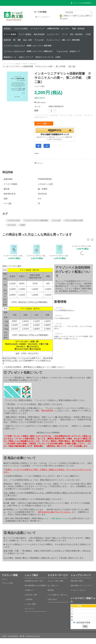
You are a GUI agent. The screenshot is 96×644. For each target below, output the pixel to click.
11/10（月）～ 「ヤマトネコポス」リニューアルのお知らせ (73, 326)
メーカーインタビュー (78, 589)
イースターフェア (37, 29)
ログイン (5, 578)
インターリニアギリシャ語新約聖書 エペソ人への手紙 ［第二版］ (37, 255)
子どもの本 (39, 40)
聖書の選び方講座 (77, 580)
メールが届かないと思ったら (58, 594)
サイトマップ (29, 608)
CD (14, 40)
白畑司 (23, 224)
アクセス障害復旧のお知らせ (64, 309)
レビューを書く (40, 86)
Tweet (36, 152)
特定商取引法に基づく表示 (34, 580)
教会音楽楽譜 (39, 34)
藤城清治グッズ (10, 57)
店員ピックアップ (26, 57)
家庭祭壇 (7, 40)
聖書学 (25, 64)
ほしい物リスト (53, 585)
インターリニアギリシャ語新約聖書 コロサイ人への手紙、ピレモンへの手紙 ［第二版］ (59, 255)
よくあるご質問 (83, 16)
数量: (37, 111)
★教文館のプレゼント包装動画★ (48, 431)
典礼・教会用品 (76, 34)
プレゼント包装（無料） (56, 580)
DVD (19, 40)
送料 (75, 16)
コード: (37, 107)
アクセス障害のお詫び (62, 317)
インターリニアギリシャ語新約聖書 (36, 219)
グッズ (65, 34)
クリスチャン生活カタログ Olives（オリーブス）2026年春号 (28, 51)
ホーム (5, 64)
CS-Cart (37, 635)
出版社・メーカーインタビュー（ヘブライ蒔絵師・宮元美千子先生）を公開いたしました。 (73, 337)
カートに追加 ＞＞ (44, 124)
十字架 (88, 34)
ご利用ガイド (66, 16)
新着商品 (7, 29)
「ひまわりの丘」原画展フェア (68, 51)
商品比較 (51, 589)
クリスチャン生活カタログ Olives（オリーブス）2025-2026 (28, 46)
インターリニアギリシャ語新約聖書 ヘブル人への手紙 (82, 245)
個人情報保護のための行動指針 (35, 585)
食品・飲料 (28, 40)
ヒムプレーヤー (53, 34)
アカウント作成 (7, 582)
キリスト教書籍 (10, 34)
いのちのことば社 (14, 219)
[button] (55, 131)
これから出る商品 (21, 29)
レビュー (40, 162)
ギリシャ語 (56, 219)
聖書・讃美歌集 (78, 29)
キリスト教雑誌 (25, 34)
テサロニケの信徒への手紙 (74, 219)
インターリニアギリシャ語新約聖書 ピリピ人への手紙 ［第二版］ (14, 255)
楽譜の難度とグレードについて (81, 585)
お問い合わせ (40, 102)
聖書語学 (33, 64)
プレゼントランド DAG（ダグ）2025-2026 (63, 40)
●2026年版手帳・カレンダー (58, 29)
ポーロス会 (12, 224)
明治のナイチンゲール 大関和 (48, 57)
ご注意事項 (29, 598)
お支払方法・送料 (31, 594)
